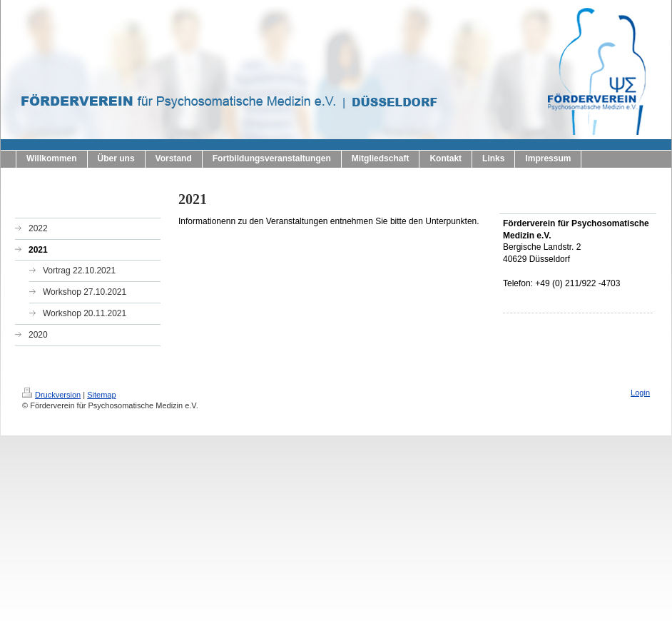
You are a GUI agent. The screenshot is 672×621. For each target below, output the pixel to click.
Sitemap (101, 395)
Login (640, 393)
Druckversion (51, 395)
